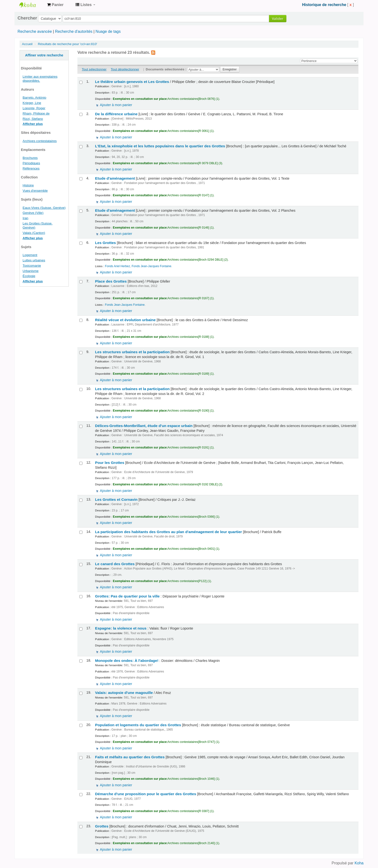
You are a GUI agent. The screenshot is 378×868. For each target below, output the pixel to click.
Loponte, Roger (34, 108)
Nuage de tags (108, 31)
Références (31, 168)
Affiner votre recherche (44, 55)
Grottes (102, 826)
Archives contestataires (31, 5)
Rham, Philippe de (36, 113)
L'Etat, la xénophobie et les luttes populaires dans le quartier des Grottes (160, 146)
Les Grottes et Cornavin (116, 499)
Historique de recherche (324, 5)
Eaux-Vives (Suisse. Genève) (44, 208)
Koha (359, 863)
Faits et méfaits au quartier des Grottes (130, 757)
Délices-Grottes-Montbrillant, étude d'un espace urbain (144, 426)
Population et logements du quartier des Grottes (138, 725)
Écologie (29, 276)
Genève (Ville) (33, 213)
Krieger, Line (32, 103)
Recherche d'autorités (74, 31)
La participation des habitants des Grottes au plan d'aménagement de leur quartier (168, 532)
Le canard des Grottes (115, 564)
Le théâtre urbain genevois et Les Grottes (132, 82)
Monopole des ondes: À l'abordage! (127, 661)
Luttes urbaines (34, 260)
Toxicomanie (32, 266)
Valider (278, 18)
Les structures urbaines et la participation (132, 352)
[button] (55, 5)
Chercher (27, 18)
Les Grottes (105, 243)
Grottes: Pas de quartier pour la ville (127, 596)
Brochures (30, 158)
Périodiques (31, 163)
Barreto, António (34, 98)
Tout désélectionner (125, 69)
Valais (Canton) (34, 233)
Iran (26, 218)
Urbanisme (31, 271)
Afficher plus (33, 124)
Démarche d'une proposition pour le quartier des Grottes (145, 794)
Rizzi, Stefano (33, 119)
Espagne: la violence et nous (121, 628)
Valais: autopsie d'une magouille (124, 693)
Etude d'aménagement (115, 178)
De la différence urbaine (116, 114)
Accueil (27, 44)
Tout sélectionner (94, 69)
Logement (30, 255)
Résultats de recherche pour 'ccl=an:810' (67, 44)
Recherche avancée (35, 31)
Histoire (28, 185)
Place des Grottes (111, 281)
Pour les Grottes (110, 463)
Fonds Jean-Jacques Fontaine (152, 266)
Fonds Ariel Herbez (117, 266)
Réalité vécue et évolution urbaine (125, 320)
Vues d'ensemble (35, 191)
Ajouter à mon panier (116, 105)
